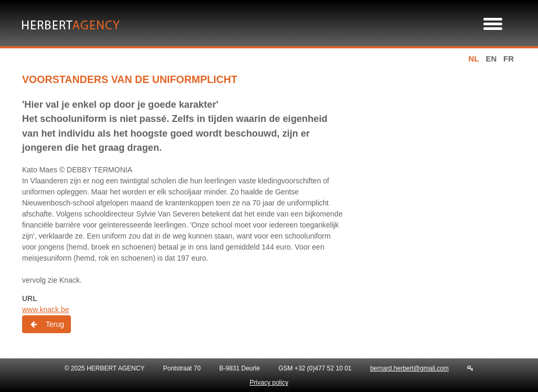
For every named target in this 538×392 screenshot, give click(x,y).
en (491, 59)
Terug (46, 324)
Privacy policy (269, 383)
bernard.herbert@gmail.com (409, 368)
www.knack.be (45, 310)
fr (509, 59)
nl (474, 59)
